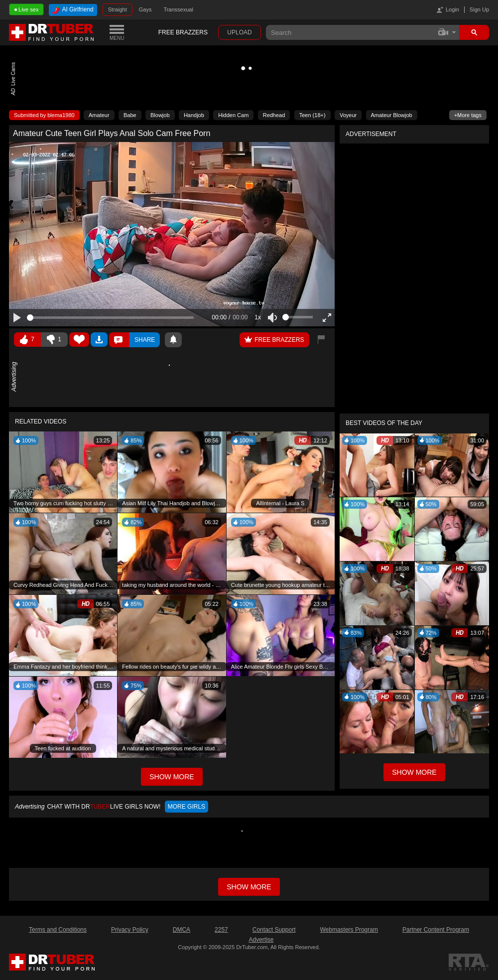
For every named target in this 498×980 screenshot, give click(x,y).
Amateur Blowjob (392, 115)
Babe (130, 115)
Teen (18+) (312, 115)
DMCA (182, 930)
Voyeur (348, 115)
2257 (221, 930)
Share (145, 340)
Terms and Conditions (58, 930)
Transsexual (178, 9)
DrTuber (52, 32)
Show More (414, 772)
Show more (249, 887)
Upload (239, 32)
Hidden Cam (233, 115)
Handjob (194, 115)
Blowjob (160, 115)
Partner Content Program (436, 930)
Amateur (99, 115)
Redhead (274, 115)
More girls (187, 807)
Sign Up (479, 9)
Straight (118, 9)
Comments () (119, 340)
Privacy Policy (130, 930)
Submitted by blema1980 (44, 115)
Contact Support (274, 930)
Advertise (261, 940)
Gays (145, 9)
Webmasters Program (349, 930)
